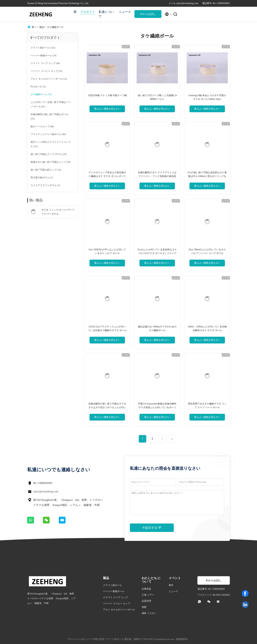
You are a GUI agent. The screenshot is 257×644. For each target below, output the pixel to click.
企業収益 (146, 589)
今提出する (152, 528)
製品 (42, 27)
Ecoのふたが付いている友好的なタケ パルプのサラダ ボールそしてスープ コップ (157, 253)
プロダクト (88, 12)
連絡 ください (149, 613)
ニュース (125, 12)
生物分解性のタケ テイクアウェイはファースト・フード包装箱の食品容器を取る (157, 176)
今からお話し (148, 14)
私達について (106, 14)
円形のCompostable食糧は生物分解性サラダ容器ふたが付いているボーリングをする (157, 407)
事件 (171, 585)
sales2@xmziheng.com (46, 491)
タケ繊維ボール (55, 27)
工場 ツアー (148, 595)
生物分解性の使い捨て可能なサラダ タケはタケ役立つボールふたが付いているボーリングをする (107, 407)
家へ (34, 27)
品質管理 (146, 601)
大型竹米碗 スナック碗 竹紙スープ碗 (107, 95)
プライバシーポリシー (79, 639)
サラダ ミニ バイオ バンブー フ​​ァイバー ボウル (58, 212)
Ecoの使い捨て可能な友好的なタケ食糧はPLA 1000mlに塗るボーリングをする (207, 176)
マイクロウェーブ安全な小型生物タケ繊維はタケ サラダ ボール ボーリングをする (107, 176)
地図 (144, 607)
